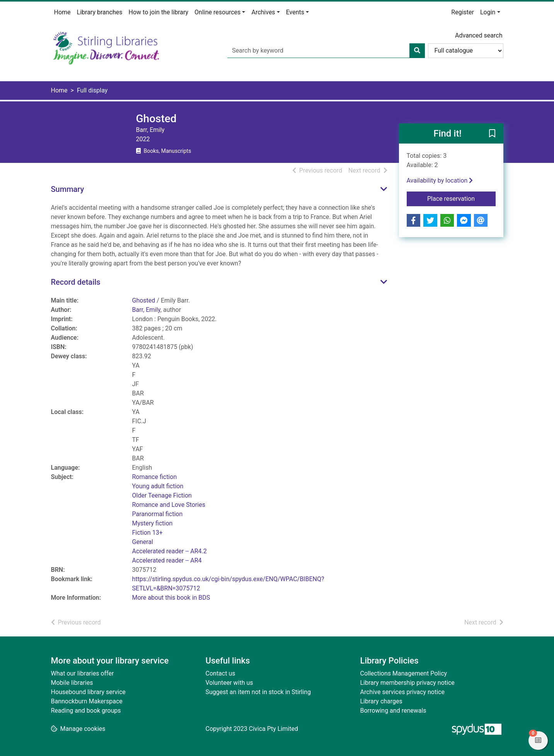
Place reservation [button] (461, 198)
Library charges (381, 701)
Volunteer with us (229, 683)
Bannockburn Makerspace (87, 701)
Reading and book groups (86, 711)
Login (488, 12)
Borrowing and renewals (393, 711)
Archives (263, 12)
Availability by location (440, 180)
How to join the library (159, 12)
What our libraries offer (83, 673)
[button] (492, 134)
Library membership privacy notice (407, 683)
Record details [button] (76, 282)
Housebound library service (88, 692)
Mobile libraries (72, 683)
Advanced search (479, 35)
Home (62, 12)
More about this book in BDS (171, 598)
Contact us (221, 673)
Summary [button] (68, 189)
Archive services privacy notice (402, 692)
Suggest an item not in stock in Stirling (258, 692)
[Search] (417, 51)
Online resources (217, 12)
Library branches (100, 12)
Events (295, 12)
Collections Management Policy (404, 673)
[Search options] (466, 51)
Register (463, 12)
